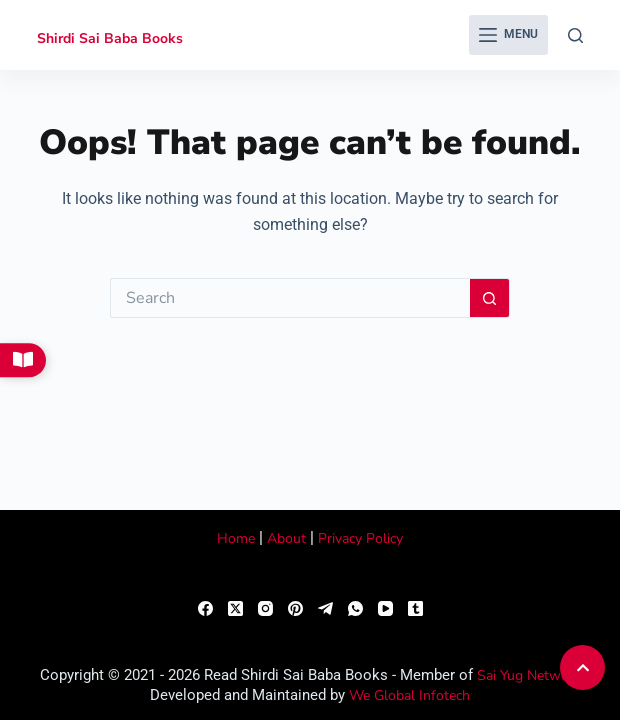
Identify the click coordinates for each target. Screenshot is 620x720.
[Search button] (490, 298)
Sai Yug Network (529, 675)
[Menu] (508, 35)
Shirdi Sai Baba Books (110, 38)
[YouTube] (385, 608)
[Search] (575, 35)
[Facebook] (205, 608)
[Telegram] (325, 608)
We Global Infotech (409, 695)
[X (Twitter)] (235, 608)
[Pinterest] (295, 608)
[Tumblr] (415, 608)
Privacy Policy (360, 538)
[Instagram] (265, 608)
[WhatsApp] (355, 608)
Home (236, 538)
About (286, 538)
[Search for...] (290, 298)
